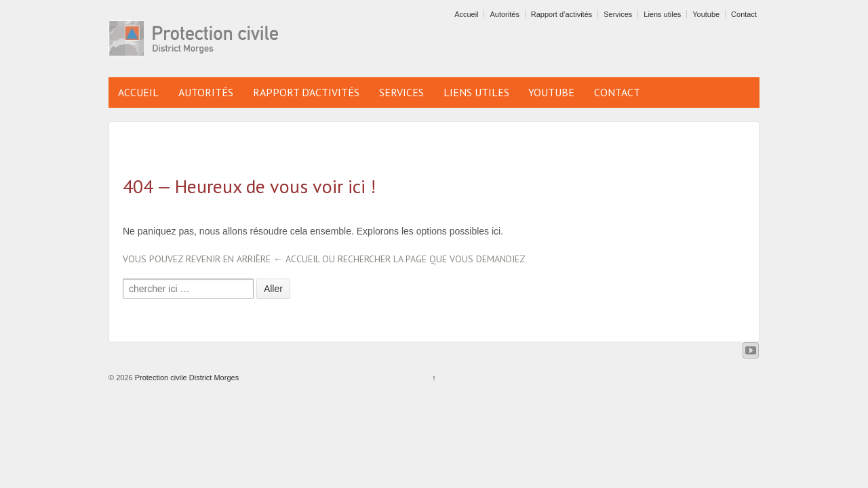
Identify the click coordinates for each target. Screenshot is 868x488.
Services (618, 14)
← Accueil (296, 259)
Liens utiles (662, 14)
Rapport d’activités (562, 14)
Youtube (706, 14)
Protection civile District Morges (186, 378)
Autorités (504, 14)
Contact (744, 14)
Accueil (466, 14)
